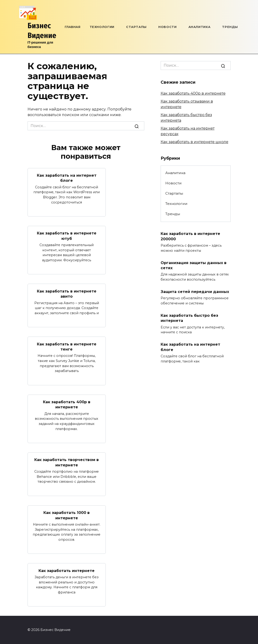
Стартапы (136, 27)
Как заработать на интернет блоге (67, 178)
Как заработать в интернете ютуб (67, 236)
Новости (167, 27)
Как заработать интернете (67, 570)
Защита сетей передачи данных (195, 292)
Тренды (230, 27)
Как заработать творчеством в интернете (67, 462)
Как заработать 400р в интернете (67, 405)
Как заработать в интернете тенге (67, 346)
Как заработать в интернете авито (67, 294)
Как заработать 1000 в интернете (67, 515)
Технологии (102, 27)
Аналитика (200, 27)
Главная (72, 27)
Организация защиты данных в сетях (194, 265)
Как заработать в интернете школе (194, 142)
